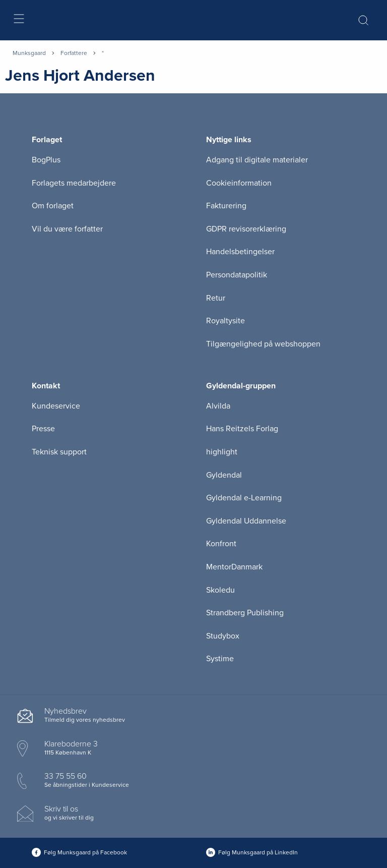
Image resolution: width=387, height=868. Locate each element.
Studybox (223, 636)
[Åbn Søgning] (363, 20)
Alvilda (218, 406)
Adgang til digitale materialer (257, 160)
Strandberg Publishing (245, 613)
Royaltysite (225, 321)
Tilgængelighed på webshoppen (263, 344)
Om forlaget (53, 206)
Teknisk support (59, 452)
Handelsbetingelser (240, 252)
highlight (222, 452)
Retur (216, 298)
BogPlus (46, 160)
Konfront (221, 544)
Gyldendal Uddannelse (246, 521)
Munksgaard (29, 53)
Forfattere (74, 53)
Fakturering (226, 206)
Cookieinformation (239, 183)
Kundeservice (56, 406)
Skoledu (220, 590)
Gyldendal (224, 475)
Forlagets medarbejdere (74, 183)
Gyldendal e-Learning (244, 498)
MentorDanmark (234, 567)
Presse (43, 429)
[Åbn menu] (18, 20)
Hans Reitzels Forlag (242, 429)
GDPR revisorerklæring (246, 229)
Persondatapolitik (237, 275)
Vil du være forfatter (67, 229)
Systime (220, 659)
